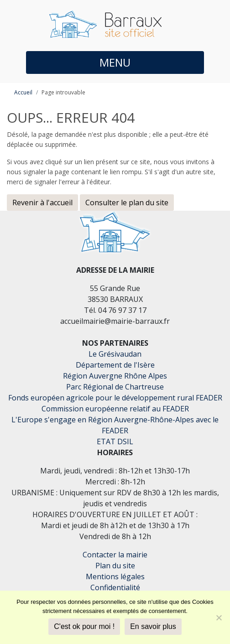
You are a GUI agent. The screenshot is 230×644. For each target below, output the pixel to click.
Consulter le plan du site (127, 203)
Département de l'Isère (115, 365)
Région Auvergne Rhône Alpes (115, 376)
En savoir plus (153, 626)
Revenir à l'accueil (42, 203)
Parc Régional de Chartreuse (115, 387)
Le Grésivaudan (115, 354)
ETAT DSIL (115, 441)
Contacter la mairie (115, 555)
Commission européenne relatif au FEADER (115, 409)
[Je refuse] (219, 618)
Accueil (23, 92)
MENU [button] (115, 62)
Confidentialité (115, 587)
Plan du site (115, 566)
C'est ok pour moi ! (84, 626)
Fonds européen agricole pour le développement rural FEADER (115, 398)
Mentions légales (115, 576)
